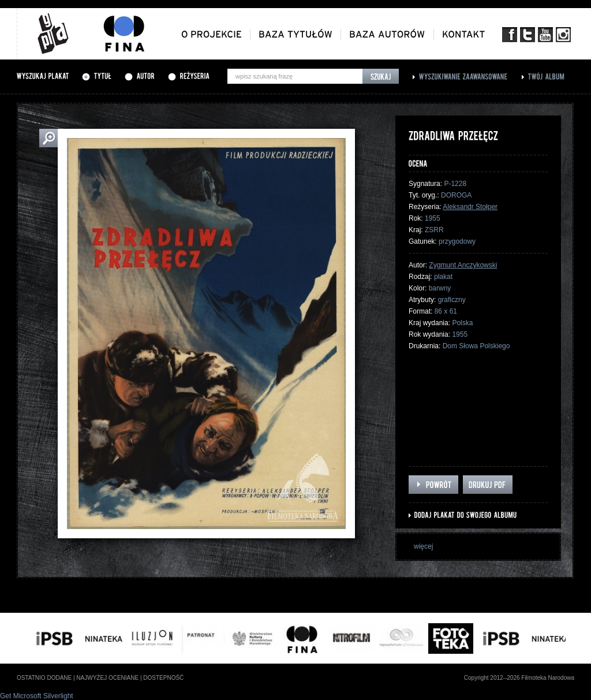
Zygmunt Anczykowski (463, 265)
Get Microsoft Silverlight (37, 696)
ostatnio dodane (44, 678)
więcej (423, 546)
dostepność (163, 678)
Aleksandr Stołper (470, 207)
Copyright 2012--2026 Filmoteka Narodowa (519, 678)
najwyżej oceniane (107, 678)
